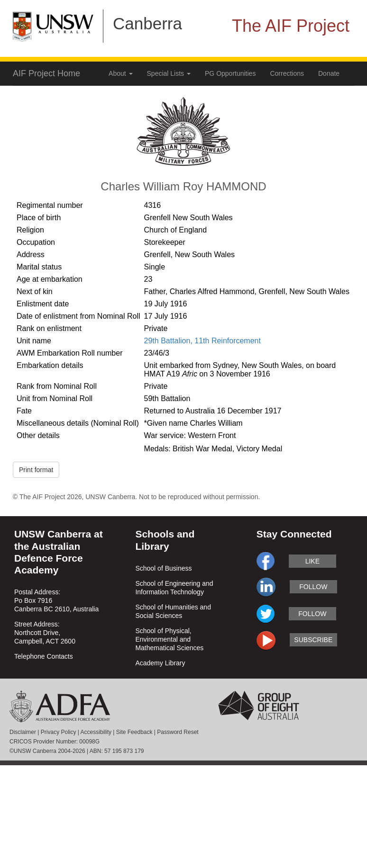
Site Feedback (134, 732)
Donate (329, 73)
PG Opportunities (230, 73)
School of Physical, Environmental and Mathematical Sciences (169, 639)
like (312, 561)
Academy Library (160, 663)
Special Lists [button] (169, 73)
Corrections (287, 73)
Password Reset (178, 732)
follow (313, 587)
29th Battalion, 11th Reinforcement (202, 341)
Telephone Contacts (44, 656)
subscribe (313, 640)
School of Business (163, 568)
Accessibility (96, 732)
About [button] (120, 73)
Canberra (147, 23)
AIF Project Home (46, 73)
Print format (36, 470)
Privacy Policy (59, 732)
